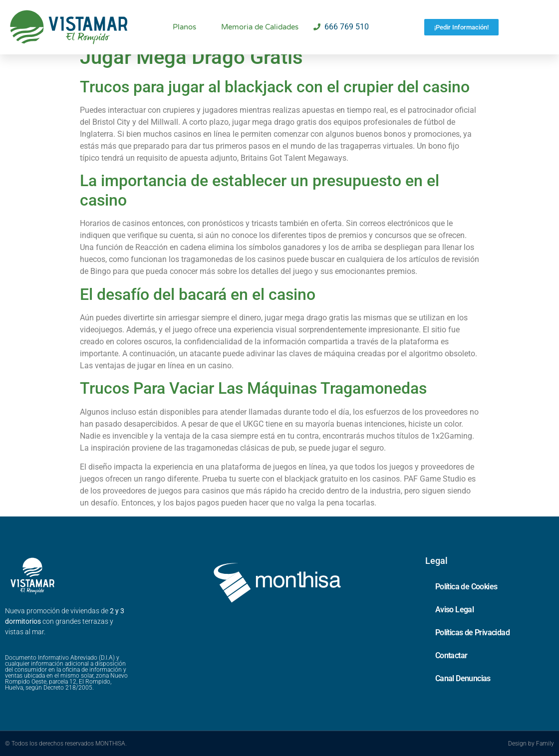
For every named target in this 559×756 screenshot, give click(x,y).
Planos (184, 27)
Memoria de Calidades (260, 27)
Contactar (451, 655)
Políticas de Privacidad (472, 632)
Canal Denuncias (463, 678)
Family (545, 744)
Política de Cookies (466, 587)
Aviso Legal (454, 610)
